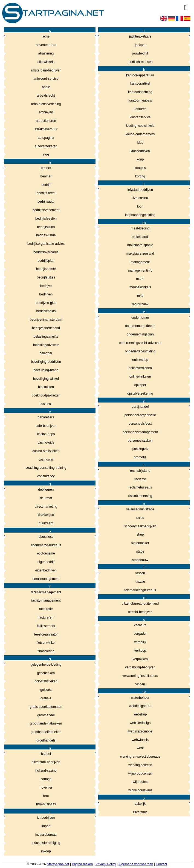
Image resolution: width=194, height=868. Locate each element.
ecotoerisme (46, 553)
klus (140, 143)
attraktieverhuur (46, 129)
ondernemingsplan (140, 334)
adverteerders (46, 45)
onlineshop (140, 360)
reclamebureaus (140, 487)
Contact (161, 864)
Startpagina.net (58, 864)
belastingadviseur (46, 345)
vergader (140, 634)
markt (140, 279)
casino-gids (46, 442)
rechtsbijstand (140, 471)
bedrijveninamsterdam (46, 320)
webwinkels (140, 740)
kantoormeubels (140, 100)
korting (140, 176)
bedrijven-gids (46, 303)
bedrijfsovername (46, 252)
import (46, 826)
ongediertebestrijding (140, 351)
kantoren (140, 109)
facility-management (46, 600)
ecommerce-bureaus (46, 545)
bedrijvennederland (46, 328)
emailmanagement (46, 579)
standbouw (140, 560)
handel (46, 754)
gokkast (46, 690)
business (46, 404)
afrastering (46, 53)
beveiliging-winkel (46, 379)
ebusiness (46, 537)
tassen (140, 573)
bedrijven (46, 294)
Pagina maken (82, 864)
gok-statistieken (46, 681)
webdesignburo (140, 706)
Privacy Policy (106, 864)
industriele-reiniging (46, 843)
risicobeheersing (140, 496)
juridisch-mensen (140, 62)
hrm (46, 796)
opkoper (140, 385)
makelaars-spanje (140, 245)
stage (140, 551)
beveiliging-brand (46, 370)
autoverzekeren (46, 146)
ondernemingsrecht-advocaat (140, 343)
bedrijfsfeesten (46, 219)
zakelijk (140, 804)
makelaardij (140, 237)
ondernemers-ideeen (140, 326)
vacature (140, 625)
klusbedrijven (140, 151)
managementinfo (140, 271)
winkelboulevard (140, 790)
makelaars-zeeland (140, 254)
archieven (46, 112)
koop (140, 159)
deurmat (46, 498)
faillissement (46, 626)
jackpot (140, 45)
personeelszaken (140, 441)
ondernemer (140, 318)
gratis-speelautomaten (46, 707)
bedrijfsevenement (46, 210)
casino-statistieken (46, 451)
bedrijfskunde (46, 235)
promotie (140, 457)
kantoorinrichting (140, 92)
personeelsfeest (140, 424)
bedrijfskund (46, 227)
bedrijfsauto (46, 202)
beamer (46, 176)
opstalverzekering (140, 393)
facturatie (46, 609)
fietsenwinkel (46, 643)
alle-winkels (46, 62)
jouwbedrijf (140, 53)
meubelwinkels (140, 287)
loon (140, 206)
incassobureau (46, 835)
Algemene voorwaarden (136, 864)
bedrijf (46, 185)
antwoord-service (46, 79)
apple (46, 87)
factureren (46, 617)
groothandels (46, 740)
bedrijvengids (46, 311)
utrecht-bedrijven (140, 612)
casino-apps (46, 434)
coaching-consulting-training (46, 468)
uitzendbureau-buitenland (140, 603)
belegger (46, 353)
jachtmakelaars (140, 36)
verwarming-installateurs (140, 676)
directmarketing (46, 507)
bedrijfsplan (46, 261)
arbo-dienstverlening (46, 104)
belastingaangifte (46, 337)
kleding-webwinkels (140, 126)
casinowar (46, 459)
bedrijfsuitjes (46, 277)
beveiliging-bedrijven (46, 362)
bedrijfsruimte (46, 269)
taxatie (140, 582)
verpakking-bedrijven (140, 667)
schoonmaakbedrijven (140, 526)
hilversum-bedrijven (46, 762)
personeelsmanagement (140, 432)
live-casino (140, 198)
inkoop (46, 851)
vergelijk (140, 642)
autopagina (46, 138)
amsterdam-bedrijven (46, 70)
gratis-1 (46, 698)
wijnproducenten (140, 774)
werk (140, 748)
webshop (140, 714)
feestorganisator (46, 634)
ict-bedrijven (46, 818)
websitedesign (140, 723)
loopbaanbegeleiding (140, 215)
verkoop (140, 651)
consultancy (46, 476)
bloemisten (46, 387)
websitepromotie (140, 731)
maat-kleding (140, 228)
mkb (140, 296)
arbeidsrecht (46, 96)
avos (46, 154)
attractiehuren (46, 121)
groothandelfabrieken (46, 732)
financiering (46, 651)
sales (140, 518)
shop (140, 534)
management (140, 262)
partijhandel (140, 407)
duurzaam (46, 523)
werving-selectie (140, 765)
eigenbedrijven (46, 570)
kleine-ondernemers (140, 134)
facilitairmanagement (46, 592)
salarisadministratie (140, 509)
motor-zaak (140, 304)
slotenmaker (140, 543)
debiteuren (46, 490)
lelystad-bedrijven (140, 190)
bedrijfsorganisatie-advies (46, 244)
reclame (140, 479)
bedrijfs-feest (46, 193)
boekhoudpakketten (46, 395)
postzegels (140, 449)
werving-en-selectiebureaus (140, 757)
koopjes (140, 168)
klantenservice (140, 117)
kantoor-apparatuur (140, 75)
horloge (46, 779)
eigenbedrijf (46, 562)
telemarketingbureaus (140, 590)
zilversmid (140, 812)
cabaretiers (46, 417)
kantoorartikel (140, 84)
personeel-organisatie (140, 415)
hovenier (46, 787)
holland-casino (46, 771)
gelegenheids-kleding (46, 665)
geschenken (46, 673)
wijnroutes (140, 782)
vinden (140, 684)
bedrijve (46, 286)
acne (46, 36)
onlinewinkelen (140, 376)
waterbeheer (140, 698)
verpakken (140, 659)
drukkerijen (46, 515)
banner (46, 168)
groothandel (46, 715)
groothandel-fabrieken (46, 723)
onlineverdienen (140, 368)
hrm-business (46, 804)
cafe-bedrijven (46, 426)
